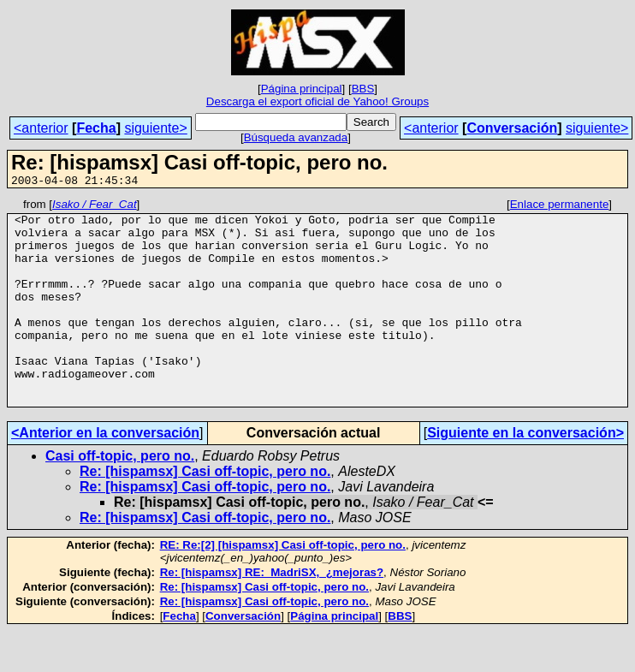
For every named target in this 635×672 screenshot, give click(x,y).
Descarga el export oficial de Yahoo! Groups (317, 101)
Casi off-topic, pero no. (120, 497)
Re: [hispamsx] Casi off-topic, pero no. (205, 512)
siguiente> (155, 128)
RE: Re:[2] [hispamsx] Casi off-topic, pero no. (283, 586)
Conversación (512, 128)
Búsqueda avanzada (296, 137)
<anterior (41, 128)
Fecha (96, 128)
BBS (363, 89)
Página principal (302, 89)
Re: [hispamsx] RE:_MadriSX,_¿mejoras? (272, 613)
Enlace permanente (560, 207)
